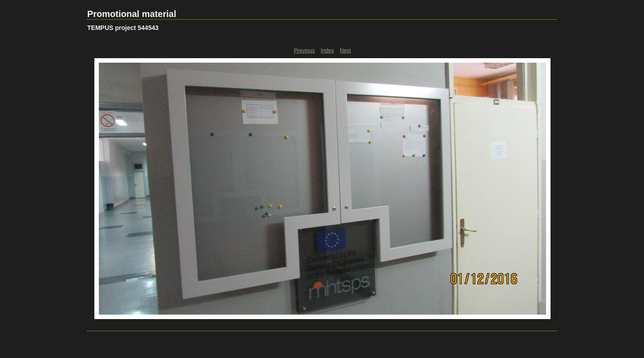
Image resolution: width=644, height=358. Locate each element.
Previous (304, 51)
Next (345, 51)
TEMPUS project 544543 (123, 28)
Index (327, 51)
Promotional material (132, 14)
